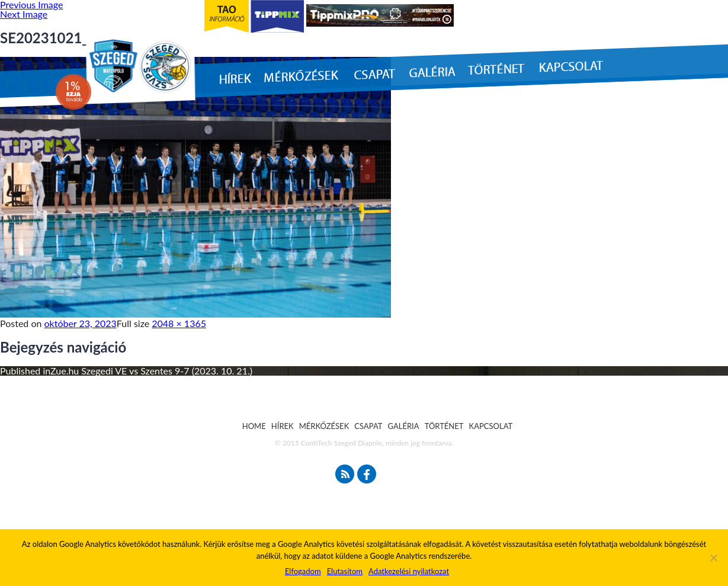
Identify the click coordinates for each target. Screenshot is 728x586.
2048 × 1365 (179, 323)
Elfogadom (303, 571)
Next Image (24, 14)
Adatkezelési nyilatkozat (409, 571)
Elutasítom (345, 571)
